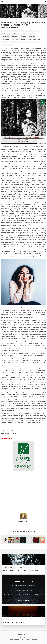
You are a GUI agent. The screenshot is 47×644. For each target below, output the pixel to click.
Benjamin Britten (32, 37)
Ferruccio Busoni (32, 34)
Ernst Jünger (5, 42)
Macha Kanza (38, 31)
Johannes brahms (6, 39)
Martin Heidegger (37, 39)
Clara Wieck (22, 39)
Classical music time (9, 31)
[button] (45, 2)
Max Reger (24, 34)
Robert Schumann (6, 34)
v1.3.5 (19, 640)
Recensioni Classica (19, 31)
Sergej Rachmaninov (16, 34)
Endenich (29, 39)
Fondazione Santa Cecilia (7, 45)
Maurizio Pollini (15, 39)
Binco (26, 638)
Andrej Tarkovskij (23, 37)
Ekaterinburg (14, 37)
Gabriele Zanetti (35, 42)
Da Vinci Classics (29, 31)
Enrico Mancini (26, 42)
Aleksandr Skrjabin (6, 37)
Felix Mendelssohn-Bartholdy (15, 42)
